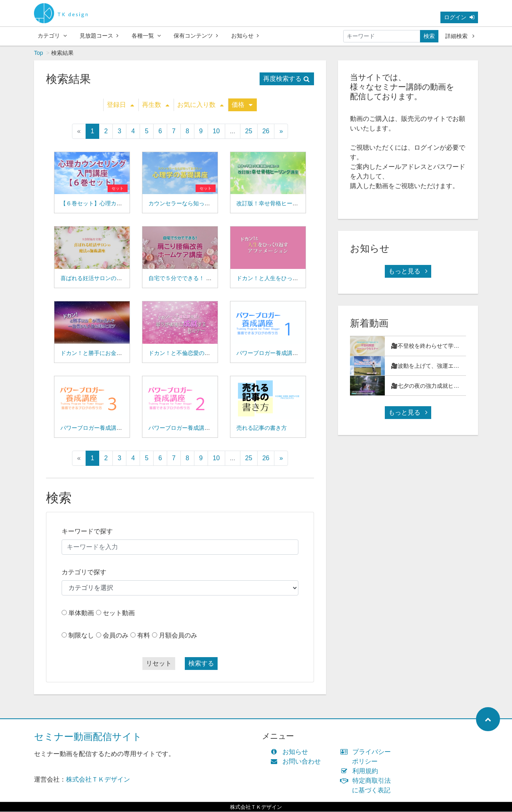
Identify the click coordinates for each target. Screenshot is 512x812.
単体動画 (81, 613)
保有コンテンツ (196, 36)
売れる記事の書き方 (262, 428)
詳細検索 (460, 36)
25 (249, 131)
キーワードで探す (87, 532)
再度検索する (286, 79)
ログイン (459, 17)
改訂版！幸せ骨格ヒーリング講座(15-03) (287, 204)
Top (39, 53)
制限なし (81, 636)
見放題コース (99, 36)
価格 (242, 105)
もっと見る (408, 272)
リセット (159, 664)
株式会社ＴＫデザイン (98, 780)
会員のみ (116, 636)
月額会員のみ (178, 636)
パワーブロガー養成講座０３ (97, 428)
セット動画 (119, 613)
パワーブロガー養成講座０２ (185, 428)
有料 (144, 636)
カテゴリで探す (84, 572)
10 (216, 131)
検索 (429, 36)
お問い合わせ (297, 762)
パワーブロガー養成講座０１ (273, 353)
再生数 (156, 105)
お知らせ (245, 36)
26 (266, 131)
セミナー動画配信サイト (88, 737)
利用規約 (361, 771)
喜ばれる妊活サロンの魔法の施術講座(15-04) (117, 279)
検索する (201, 664)
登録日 (120, 105)
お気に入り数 (200, 105)
